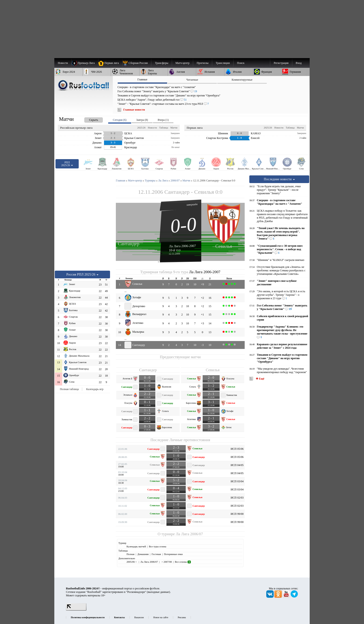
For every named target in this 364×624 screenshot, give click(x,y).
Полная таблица (69, 389)
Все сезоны (183, 562)
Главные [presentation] (142, 79)
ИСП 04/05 (237, 465)
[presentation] (89, 119)
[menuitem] (137, 63)
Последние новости (279, 179)
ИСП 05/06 (237, 449)
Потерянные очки (173, 554)
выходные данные (159, 592)
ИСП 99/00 (237, 514)
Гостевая (156, 554)
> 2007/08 (166, 562)
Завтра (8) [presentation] (142, 120)
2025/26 (141, 128)
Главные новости (134, 110)
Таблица (164, 128)
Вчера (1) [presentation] (163, 120)
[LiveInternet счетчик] (76, 610)
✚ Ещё (260, 379)
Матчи (174, 128)
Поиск (241, 63)
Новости (152, 128)
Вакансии (139, 617)
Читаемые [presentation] (192, 80)
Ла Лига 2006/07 (189, 534)
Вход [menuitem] (299, 63)
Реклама (182, 617)
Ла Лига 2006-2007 (182, 246)
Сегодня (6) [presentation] (120, 120)
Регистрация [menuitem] (281, 63)
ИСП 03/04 (237, 481)
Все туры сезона (158, 546)
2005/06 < (132, 562)
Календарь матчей (136, 546)
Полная (130, 554)
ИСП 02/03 (237, 498)
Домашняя (143, 554)
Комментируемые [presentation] (242, 80)
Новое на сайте (161, 617)
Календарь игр (95, 389)
